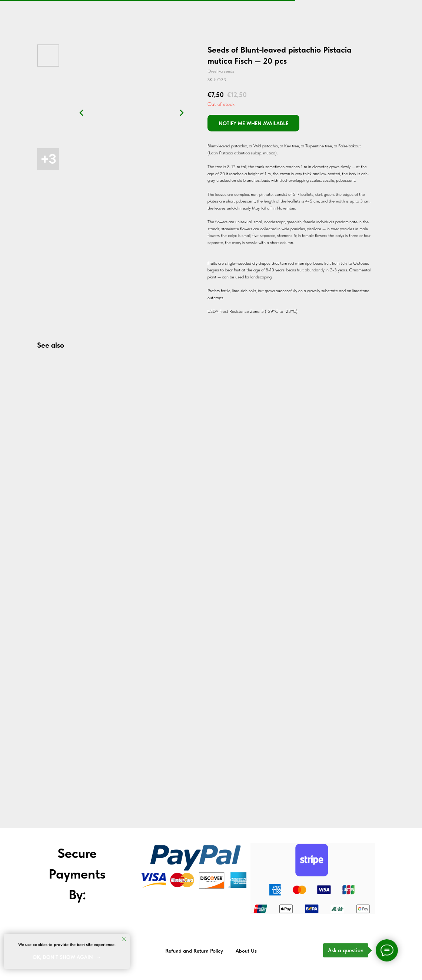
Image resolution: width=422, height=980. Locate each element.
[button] (253, 123)
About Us (246, 951)
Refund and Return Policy (194, 951)
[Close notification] (124, 939)
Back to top (399, 951)
